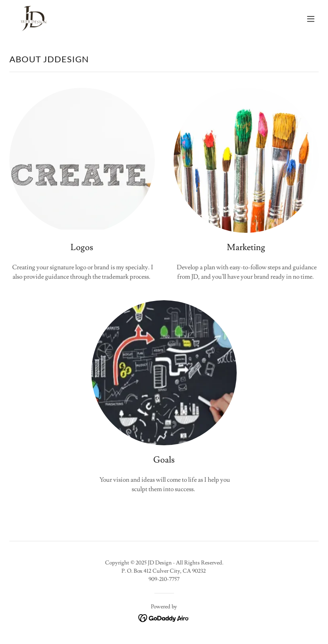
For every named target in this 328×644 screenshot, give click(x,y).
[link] (31, 19)
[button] (311, 19)
